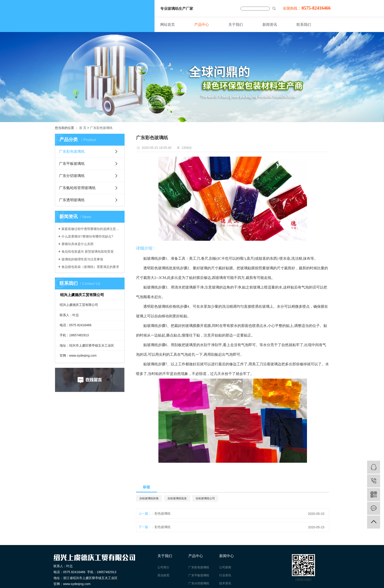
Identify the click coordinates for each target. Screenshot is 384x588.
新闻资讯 (270, 25)
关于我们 (236, 25)
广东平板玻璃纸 (72, 164)
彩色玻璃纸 (163, 513)
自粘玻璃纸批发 (177, 498)
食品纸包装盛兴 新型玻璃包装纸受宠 (88, 251)
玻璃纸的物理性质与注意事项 (82, 259)
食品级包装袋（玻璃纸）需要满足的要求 (90, 267)
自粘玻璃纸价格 (149, 498)
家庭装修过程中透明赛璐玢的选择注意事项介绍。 (91, 229)
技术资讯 (225, 583)
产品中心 (202, 25)
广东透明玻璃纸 (72, 200)
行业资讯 (225, 575)
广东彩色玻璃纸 (101, 128)
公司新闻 (225, 567)
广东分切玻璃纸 (72, 176)
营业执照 (163, 575)
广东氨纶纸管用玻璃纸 (77, 188)
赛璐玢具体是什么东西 (77, 244)
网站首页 (168, 25)
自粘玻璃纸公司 (205, 498)
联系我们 (304, 25)
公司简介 (163, 567)
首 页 (83, 128)
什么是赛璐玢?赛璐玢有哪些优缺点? (87, 236)
